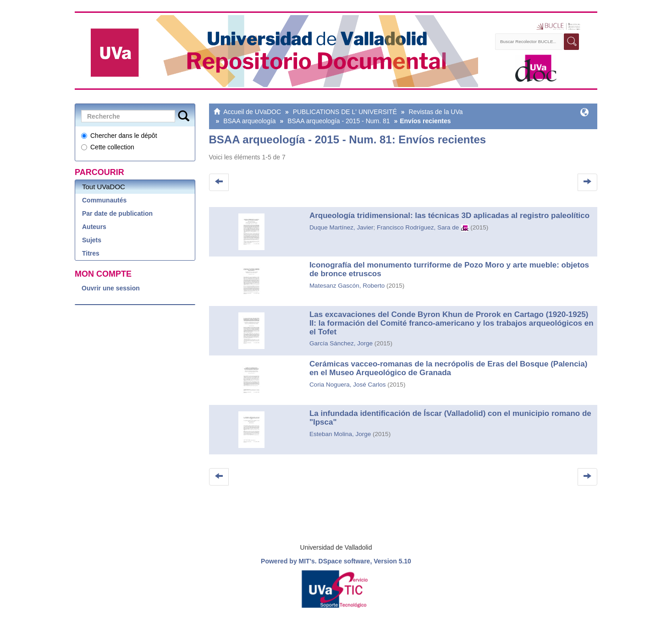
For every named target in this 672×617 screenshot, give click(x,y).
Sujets (92, 240)
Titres (91, 253)
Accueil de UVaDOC (252, 112)
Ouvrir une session (111, 288)
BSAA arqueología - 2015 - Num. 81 (339, 121)
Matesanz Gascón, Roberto (347, 286)
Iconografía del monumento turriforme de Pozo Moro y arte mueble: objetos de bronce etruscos (449, 269)
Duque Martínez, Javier (342, 227)
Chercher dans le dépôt (119, 136)
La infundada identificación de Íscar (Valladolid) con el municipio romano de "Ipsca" (450, 418)
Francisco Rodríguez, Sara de (418, 227)
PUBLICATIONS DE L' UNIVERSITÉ (345, 112)
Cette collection (108, 147)
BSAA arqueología (249, 121)
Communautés (104, 200)
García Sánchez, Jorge (341, 343)
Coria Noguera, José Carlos (348, 385)
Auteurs (94, 227)
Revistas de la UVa (435, 112)
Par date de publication (117, 213)
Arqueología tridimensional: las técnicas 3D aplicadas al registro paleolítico (449, 216)
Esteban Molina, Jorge (340, 434)
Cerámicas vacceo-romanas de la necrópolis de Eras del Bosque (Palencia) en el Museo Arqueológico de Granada (449, 368)
